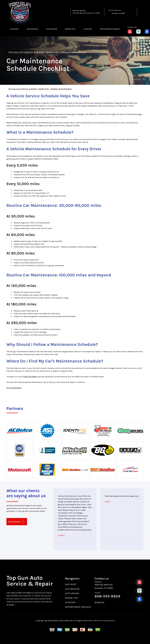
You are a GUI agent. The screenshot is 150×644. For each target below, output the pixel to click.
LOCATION (87, 29)
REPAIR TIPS (70, 29)
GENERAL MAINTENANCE (74, 52)
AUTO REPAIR (52, 29)
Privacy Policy (108, 621)
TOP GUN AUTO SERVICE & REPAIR (26, 52)
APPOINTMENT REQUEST (110, 29)
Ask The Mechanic (14, 388)
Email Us (99, 602)
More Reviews (16, 522)
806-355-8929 (78, 11)
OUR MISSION (32, 29)
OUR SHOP (14, 29)
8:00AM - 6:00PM (118, 13)
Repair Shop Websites (63, 621)
